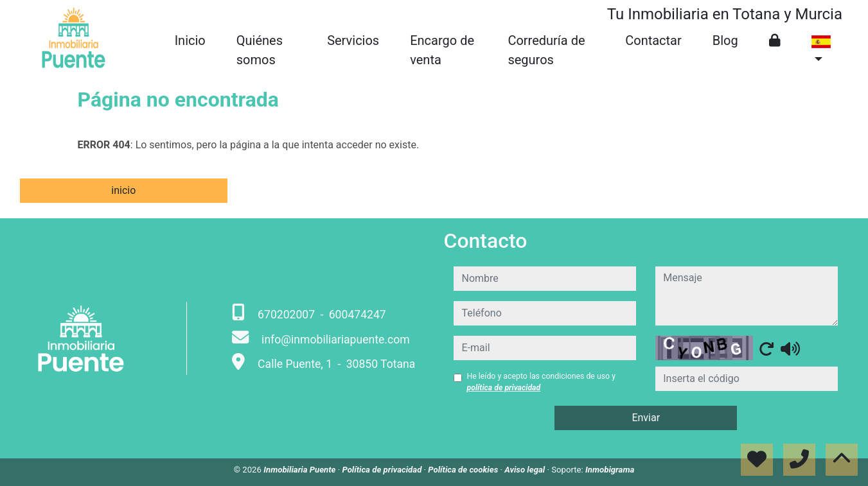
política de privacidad (503, 388)
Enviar (646, 418)
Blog (725, 40)
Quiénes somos (260, 50)
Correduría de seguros (546, 50)
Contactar (653, 40)
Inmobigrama (610, 470)
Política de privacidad (383, 470)
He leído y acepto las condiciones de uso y (541, 382)
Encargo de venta (442, 50)
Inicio (190, 40)
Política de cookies (464, 470)
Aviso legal (526, 470)
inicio (123, 190)
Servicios (353, 40)
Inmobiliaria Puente (301, 470)
